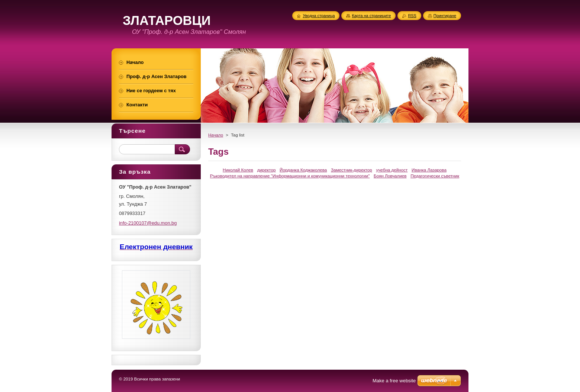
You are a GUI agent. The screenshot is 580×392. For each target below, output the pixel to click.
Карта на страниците (371, 16)
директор (267, 170)
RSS (412, 16)
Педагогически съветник (435, 176)
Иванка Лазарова (429, 170)
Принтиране (445, 16)
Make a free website (394, 381)
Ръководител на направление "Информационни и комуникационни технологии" (290, 176)
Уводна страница (319, 16)
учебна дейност (392, 170)
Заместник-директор (352, 170)
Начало (216, 135)
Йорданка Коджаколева (303, 170)
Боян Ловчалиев (390, 176)
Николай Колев (238, 170)
